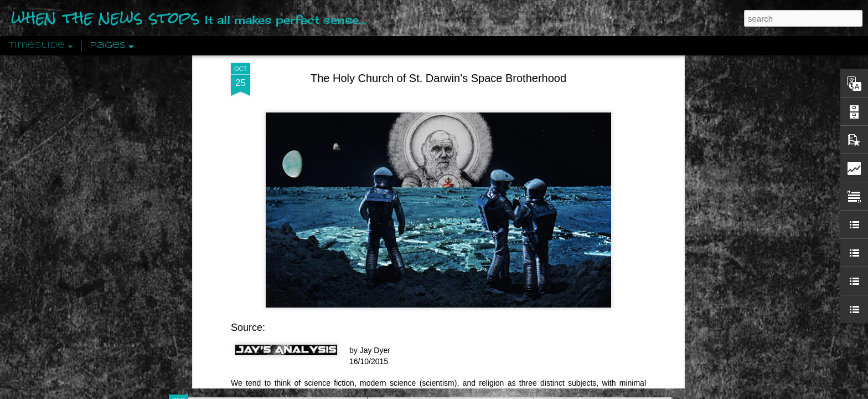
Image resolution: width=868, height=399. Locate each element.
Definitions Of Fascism (581, 217)
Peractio (218, 257)
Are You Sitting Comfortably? (440, 284)
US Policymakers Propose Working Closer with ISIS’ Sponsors (650, 334)
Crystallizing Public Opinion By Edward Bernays (624, 256)
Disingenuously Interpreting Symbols (605, 178)
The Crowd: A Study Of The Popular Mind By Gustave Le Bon (648, 275)
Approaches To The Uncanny (592, 237)
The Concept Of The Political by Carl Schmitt (619, 198)
